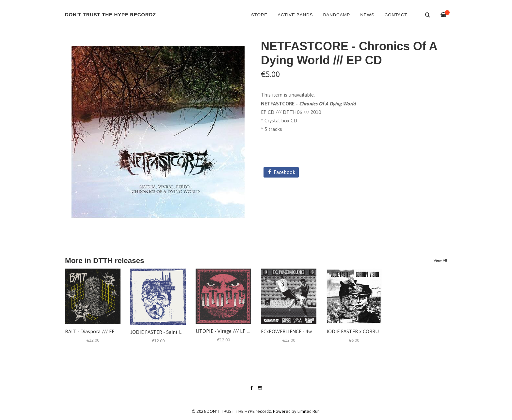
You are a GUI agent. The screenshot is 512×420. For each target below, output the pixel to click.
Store (259, 15)
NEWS (367, 15)
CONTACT (396, 15)
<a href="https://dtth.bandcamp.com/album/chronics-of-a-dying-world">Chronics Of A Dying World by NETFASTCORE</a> (354, 148)
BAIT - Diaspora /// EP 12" (94, 331)
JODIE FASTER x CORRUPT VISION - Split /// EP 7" (381, 331)
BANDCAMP (336, 15)
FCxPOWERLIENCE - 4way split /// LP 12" (306, 331)
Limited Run (309, 411)
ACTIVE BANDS (295, 15)
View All (440, 260)
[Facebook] (281, 172)
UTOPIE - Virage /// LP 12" (225, 331)
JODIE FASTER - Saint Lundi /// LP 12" (172, 332)
